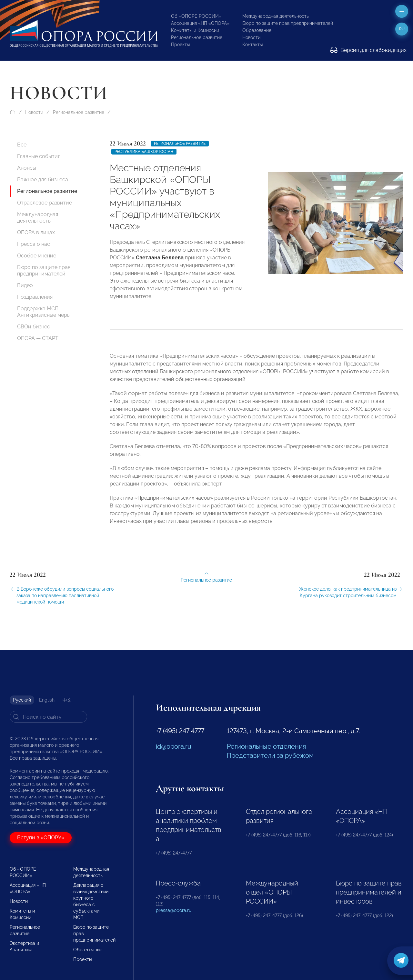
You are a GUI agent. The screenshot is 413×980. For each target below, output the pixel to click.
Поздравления (35, 297)
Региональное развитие (197, 37)
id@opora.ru (174, 746)
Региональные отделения (266, 746)
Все (22, 145)
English (47, 700)
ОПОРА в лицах (36, 232)
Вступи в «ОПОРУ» (41, 838)
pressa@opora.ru (174, 910)
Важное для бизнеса (43, 180)
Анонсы (27, 168)
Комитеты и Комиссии (195, 30)
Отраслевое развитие (45, 203)
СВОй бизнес (34, 327)
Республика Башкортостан (144, 152)
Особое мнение (37, 256)
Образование (257, 30)
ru (402, 29)
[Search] (48, 717)
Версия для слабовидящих (368, 50)
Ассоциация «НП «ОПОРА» (200, 23)
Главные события (39, 156)
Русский (22, 700)
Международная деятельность (276, 16)
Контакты (252, 45)
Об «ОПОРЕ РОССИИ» (196, 16)
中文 (67, 700)
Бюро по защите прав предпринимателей (288, 23)
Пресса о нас (34, 244)
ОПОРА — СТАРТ (38, 338)
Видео (25, 285)
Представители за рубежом (270, 755)
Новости (251, 37)
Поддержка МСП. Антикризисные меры (44, 312)
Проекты (180, 45)
